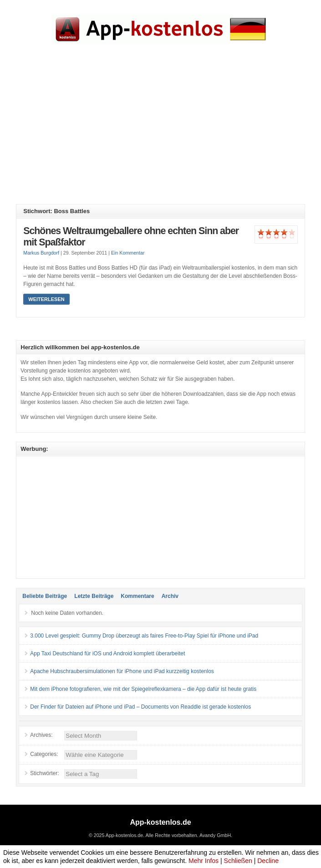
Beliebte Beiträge (45, 596)
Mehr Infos (204, 861)
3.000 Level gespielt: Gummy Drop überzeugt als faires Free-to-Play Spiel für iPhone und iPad (144, 636)
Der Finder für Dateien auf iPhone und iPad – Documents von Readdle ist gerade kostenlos (140, 707)
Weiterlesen (46, 299)
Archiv (170, 596)
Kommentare (137, 596)
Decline (268, 861)
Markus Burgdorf (41, 253)
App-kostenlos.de (160, 822)
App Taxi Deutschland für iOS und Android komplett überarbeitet (107, 654)
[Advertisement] (168, 131)
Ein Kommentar (128, 253)
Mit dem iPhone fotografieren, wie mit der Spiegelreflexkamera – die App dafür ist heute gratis (143, 689)
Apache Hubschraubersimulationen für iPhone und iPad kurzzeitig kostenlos (122, 671)
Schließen (238, 861)
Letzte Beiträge (94, 596)
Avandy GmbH (215, 835)
